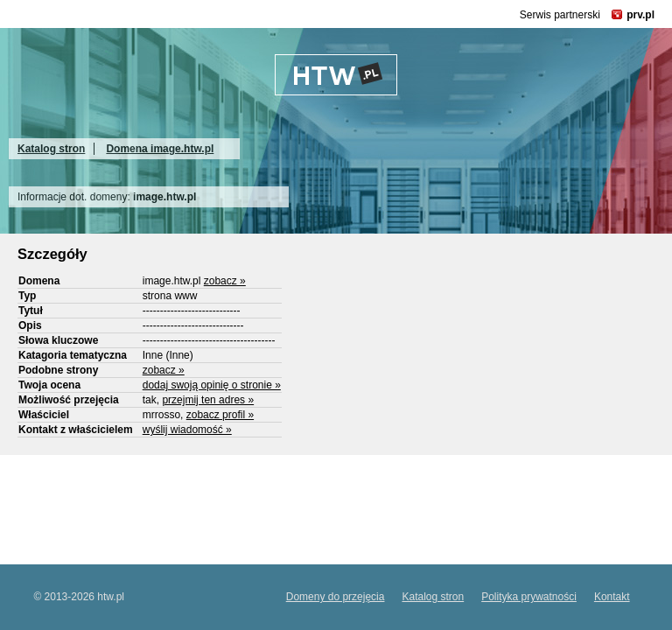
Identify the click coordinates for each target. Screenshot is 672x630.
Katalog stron (51, 149)
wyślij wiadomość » (187, 430)
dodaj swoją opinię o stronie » (212, 385)
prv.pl (640, 15)
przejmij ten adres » (208, 400)
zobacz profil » (220, 415)
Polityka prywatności (529, 597)
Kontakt (612, 597)
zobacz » (225, 281)
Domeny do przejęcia (336, 597)
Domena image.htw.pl (160, 149)
